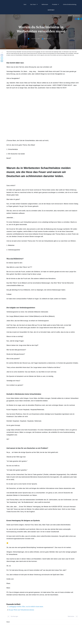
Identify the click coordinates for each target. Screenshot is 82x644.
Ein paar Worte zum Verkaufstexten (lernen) (21, 610)
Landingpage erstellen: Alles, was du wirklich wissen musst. (26, 607)
